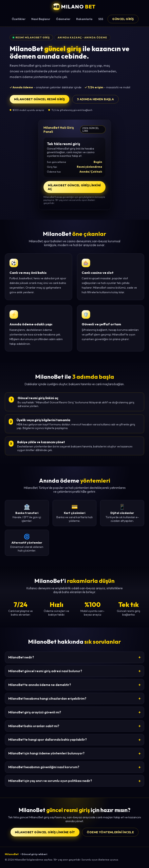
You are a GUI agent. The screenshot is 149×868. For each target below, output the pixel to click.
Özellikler (19, 19)
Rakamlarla (84, 19)
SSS (101, 19)
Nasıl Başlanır (41, 19)
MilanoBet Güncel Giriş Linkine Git (45, 832)
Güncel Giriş (123, 19)
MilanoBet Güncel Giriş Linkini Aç (74, 187)
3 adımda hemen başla (96, 99)
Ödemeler (63, 19)
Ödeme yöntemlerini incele (110, 832)
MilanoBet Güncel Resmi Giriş (39, 99)
